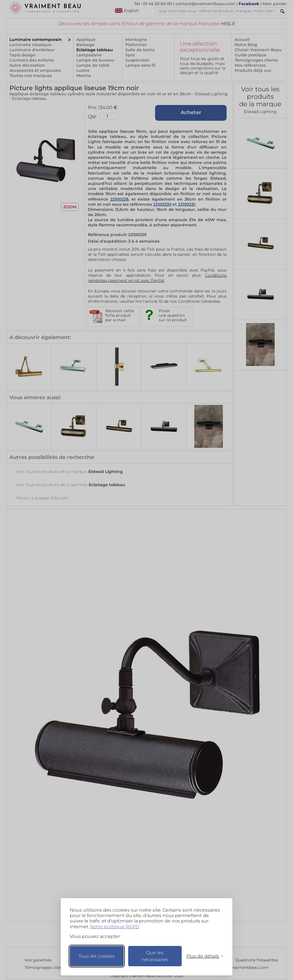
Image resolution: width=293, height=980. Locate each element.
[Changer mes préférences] (202, 956)
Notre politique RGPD (115, 927)
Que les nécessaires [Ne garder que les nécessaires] (155, 956)
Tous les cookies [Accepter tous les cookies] (97, 956)
